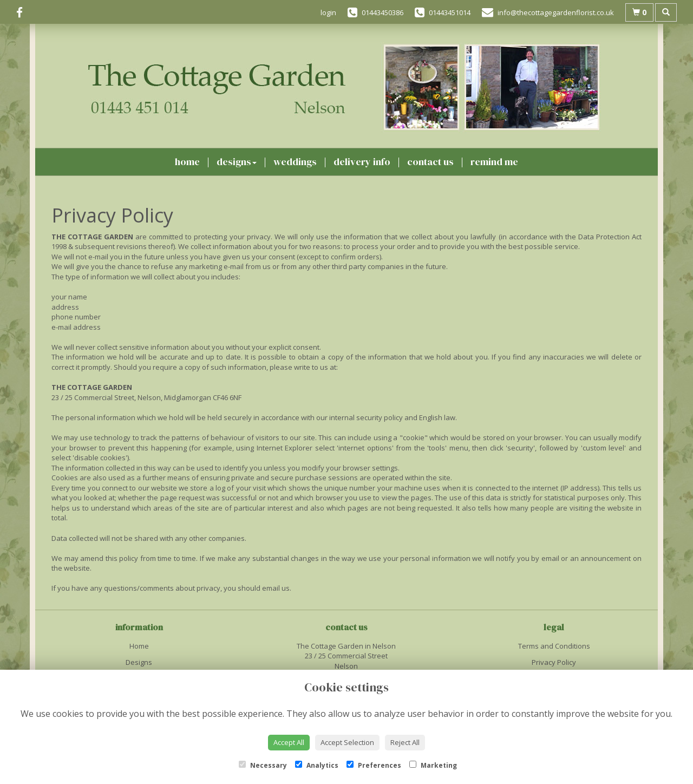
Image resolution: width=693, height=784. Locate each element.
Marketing (433, 765)
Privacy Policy (554, 662)
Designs (237, 162)
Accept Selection (347, 742)
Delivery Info (362, 162)
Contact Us (430, 162)
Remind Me (494, 162)
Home (187, 162)
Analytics (317, 765)
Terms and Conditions (554, 646)
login (328, 12)
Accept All (289, 742)
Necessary (263, 765)
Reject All (405, 742)
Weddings (295, 162)
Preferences (374, 765)
